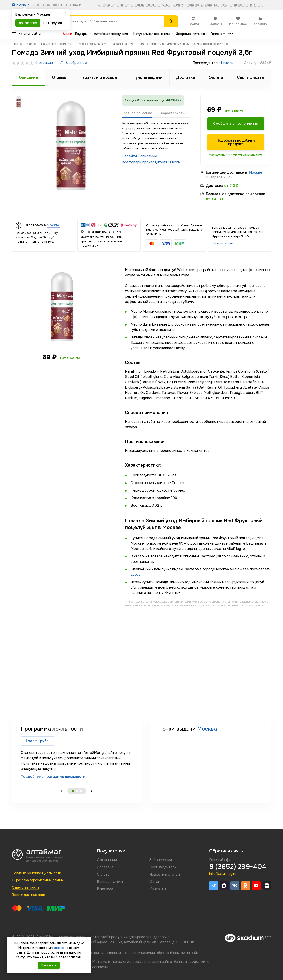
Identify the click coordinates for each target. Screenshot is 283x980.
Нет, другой (53, 23)
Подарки (83, 34)
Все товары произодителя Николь (151, 162)
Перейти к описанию (139, 156)
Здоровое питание (192, 34)
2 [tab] (77, 791)
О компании (106, 5)
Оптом (259, 5)
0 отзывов (44, 63)
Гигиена (218, 34)
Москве (255, 172)
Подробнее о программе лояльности (53, 777)
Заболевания (161, 860)
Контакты (221, 5)
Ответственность (26, 887)
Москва (207, 729)
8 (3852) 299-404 (238, 867)
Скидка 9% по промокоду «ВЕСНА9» (153, 100)
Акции (166, 5)
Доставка (192, 5)
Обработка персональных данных (38, 880)
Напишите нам (222, 243)
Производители (241, 5)
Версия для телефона (29, 895)
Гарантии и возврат (145, 5)
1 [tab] (73, 791)
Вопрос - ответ (110, 882)
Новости (123, 5)
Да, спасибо (28, 23)
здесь (136, 574)
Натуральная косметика (153, 34)
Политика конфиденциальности (36, 873)
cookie (138, 962)
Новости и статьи (165, 874)
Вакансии (105, 889)
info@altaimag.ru (223, 874)
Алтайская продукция (112, 34)
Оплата (206, 5)
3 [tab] (81, 791)
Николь (227, 63)
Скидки (178, 5)
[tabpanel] (77, 752)
